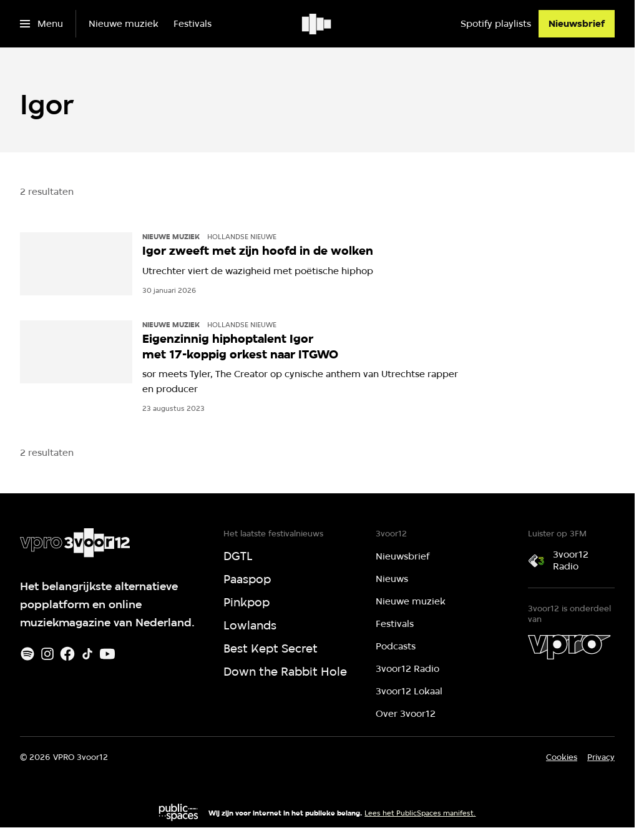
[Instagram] (47, 654)
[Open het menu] (41, 24)
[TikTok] (87, 654)
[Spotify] (27, 654)
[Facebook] (67, 654)
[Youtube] (107, 654)
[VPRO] (569, 647)
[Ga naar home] (317, 24)
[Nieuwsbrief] (577, 24)
